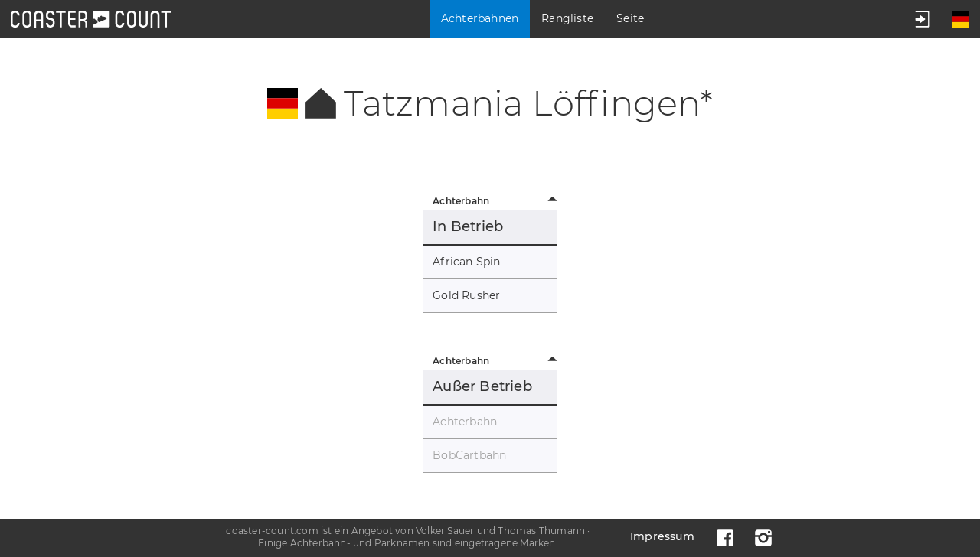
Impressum (662, 536)
